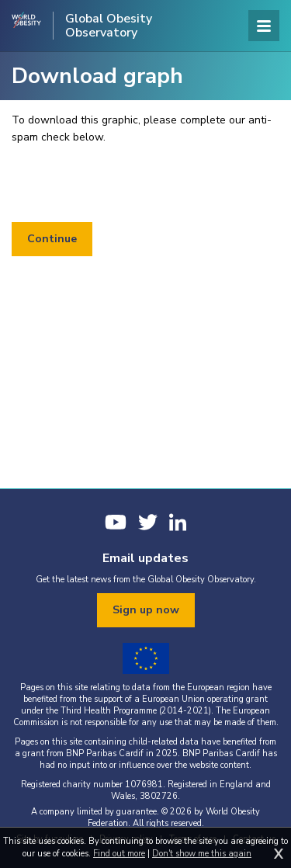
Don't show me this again (202, 854)
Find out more (119, 854)
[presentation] (130, 184)
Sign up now (146, 610)
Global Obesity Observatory (109, 26)
